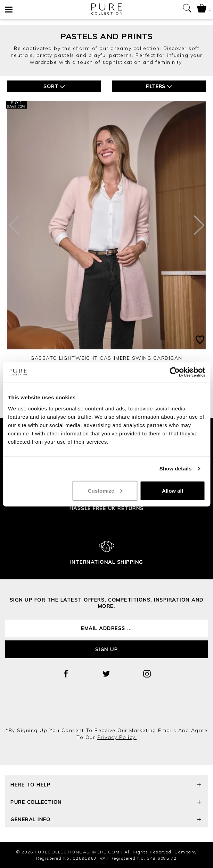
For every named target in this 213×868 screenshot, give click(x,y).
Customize (105, 490)
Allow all (173, 490)
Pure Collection (106, 803)
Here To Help (106, 786)
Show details (176, 469)
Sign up (107, 649)
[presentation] (107, 708)
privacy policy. (117, 737)
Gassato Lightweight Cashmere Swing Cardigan (106, 358)
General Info (106, 820)
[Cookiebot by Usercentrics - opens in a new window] (175, 372)
